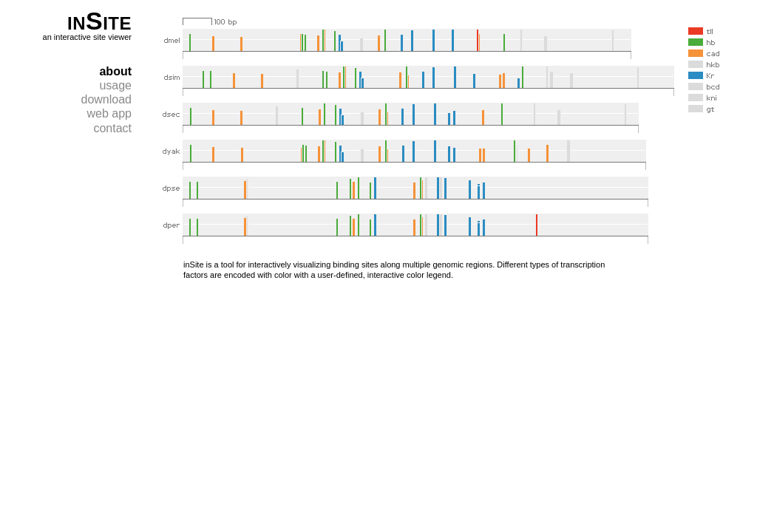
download (107, 99)
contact (112, 128)
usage (115, 85)
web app (110, 113)
